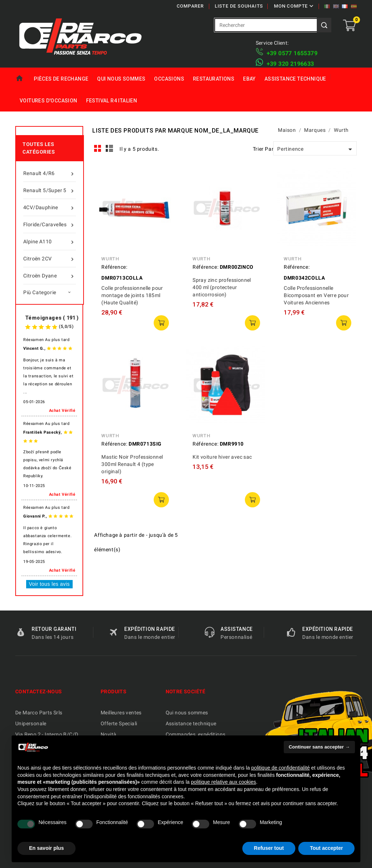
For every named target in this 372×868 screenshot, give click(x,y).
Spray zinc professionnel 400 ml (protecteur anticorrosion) (222, 287)
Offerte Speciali (119, 723)
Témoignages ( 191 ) (52, 318)
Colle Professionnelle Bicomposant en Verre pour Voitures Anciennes (316, 295)
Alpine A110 (50, 242)
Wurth (110, 259)
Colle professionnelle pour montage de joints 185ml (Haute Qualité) (132, 295)
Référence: (114, 267)
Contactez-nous (39, 691)
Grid (98, 149)
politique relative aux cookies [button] (224, 782)
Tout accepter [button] (326, 848)
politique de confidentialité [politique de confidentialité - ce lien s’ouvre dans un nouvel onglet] (281, 768)
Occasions (169, 79)
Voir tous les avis (49, 584)
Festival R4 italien (112, 101)
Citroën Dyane (50, 276)
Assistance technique (295, 79)
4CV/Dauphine (50, 207)
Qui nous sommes (121, 79)
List (110, 149)
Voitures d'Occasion (48, 101)
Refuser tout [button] (269, 848)
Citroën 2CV (50, 259)
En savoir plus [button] (46, 848)
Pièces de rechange (61, 79)
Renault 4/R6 (50, 173)
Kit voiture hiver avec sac (222, 457)
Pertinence (316, 149)
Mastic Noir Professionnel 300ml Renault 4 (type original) (132, 464)
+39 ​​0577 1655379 (292, 53)
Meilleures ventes (121, 713)
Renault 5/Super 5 (50, 190)
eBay (249, 79)
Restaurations (214, 79)
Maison (22, 79)
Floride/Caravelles (50, 224)
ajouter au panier (161, 323)
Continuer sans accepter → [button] (319, 747)
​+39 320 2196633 (290, 64)
